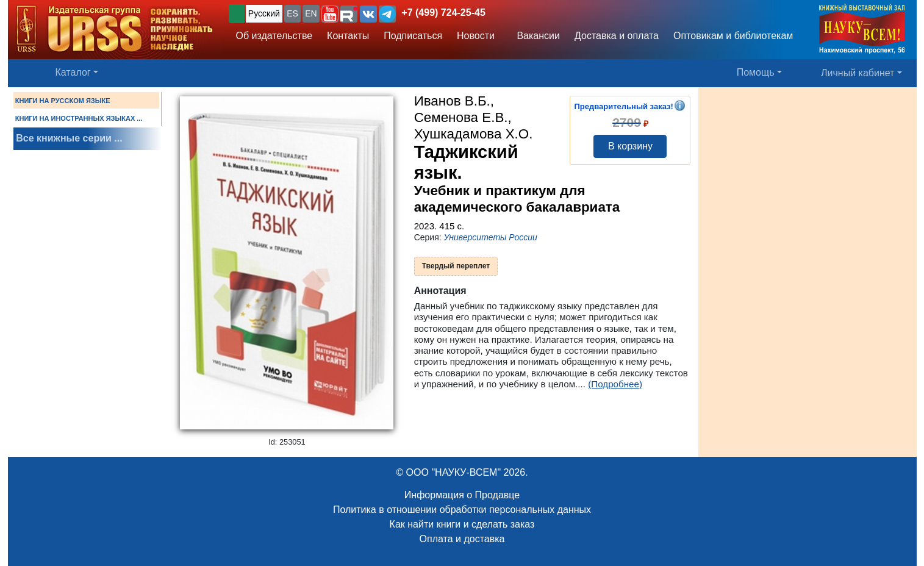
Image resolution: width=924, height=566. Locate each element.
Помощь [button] (756, 72)
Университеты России (491, 237)
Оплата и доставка (462, 539)
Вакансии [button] (535, 36)
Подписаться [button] (413, 36)
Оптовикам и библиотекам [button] (733, 36)
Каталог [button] (73, 72)
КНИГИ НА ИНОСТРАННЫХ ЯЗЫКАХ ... (79, 118)
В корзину (630, 146)
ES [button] (292, 13)
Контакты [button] (348, 36)
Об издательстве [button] (274, 36)
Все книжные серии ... (69, 138)
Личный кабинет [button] (858, 73)
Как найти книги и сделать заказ (462, 524)
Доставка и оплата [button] (617, 36)
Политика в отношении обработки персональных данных (462, 510)
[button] (330, 14)
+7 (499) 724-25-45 (443, 13)
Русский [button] (264, 13)
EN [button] (311, 13)
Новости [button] (476, 36)
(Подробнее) (615, 384)
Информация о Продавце (462, 495)
